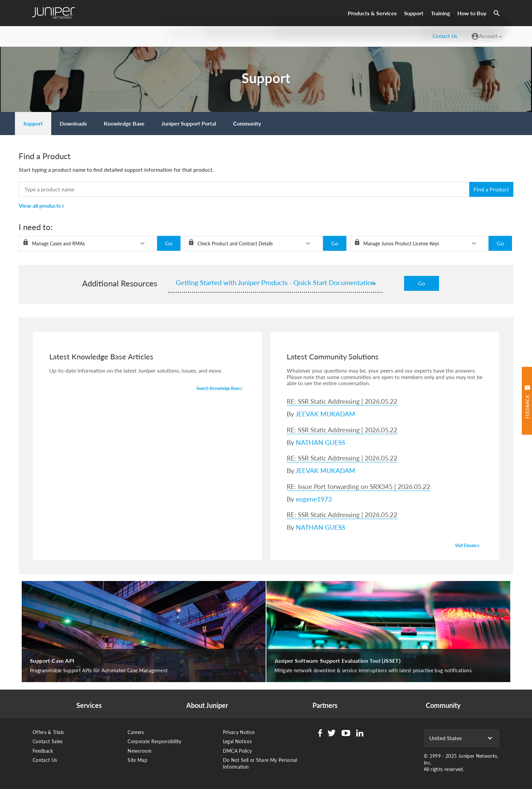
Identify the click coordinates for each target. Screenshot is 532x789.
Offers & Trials (48, 732)
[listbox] (88, 244)
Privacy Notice (239, 732)
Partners (325, 705)
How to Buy (472, 13)
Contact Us (45, 760)
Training (440, 13)
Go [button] (169, 243)
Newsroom (140, 751)
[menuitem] (33, 124)
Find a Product (491, 189)
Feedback (43, 751)
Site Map (137, 760)
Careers (136, 732)
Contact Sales (48, 741)
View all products (42, 205)
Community (443, 705)
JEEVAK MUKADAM (325, 414)
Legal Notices (237, 741)
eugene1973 (314, 499)
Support (414, 13)
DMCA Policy (237, 751)
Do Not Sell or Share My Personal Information (260, 763)
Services (89, 705)
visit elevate (468, 546)
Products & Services (372, 13)
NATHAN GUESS (320, 442)
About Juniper (207, 705)
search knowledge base (220, 389)
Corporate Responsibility (154, 741)
